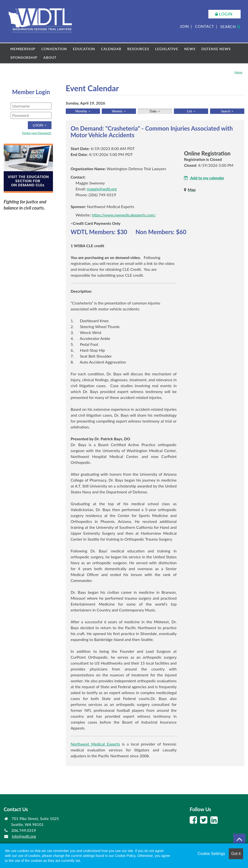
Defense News (216, 49)
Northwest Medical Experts (95, 744)
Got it (236, 854)
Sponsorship (24, 57)
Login (226, 14)
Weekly (117, 111)
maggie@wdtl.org (102, 189)
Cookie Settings (211, 854)
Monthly (81, 111)
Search (230, 27)
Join (184, 26)
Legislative (167, 49)
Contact (205, 26)
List (190, 111)
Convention (54, 49)
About (50, 57)
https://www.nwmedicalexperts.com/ (124, 215)
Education (84, 49)
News (190, 49)
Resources (138, 49)
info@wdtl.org (24, 836)
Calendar (111, 49)
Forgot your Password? (37, 133)
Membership (23, 49)
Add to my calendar (204, 178)
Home (238, 72)
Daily (153, 111)
